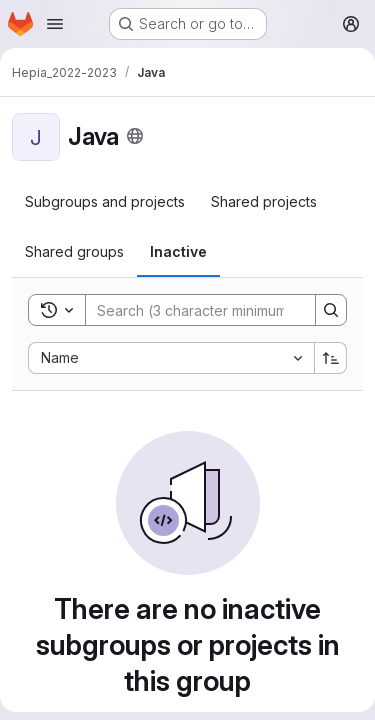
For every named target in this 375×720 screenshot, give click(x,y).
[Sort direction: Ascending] (331, 358)
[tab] (105, 202)
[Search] (217, 310)
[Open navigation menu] (55, 24)
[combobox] (171, 358)
